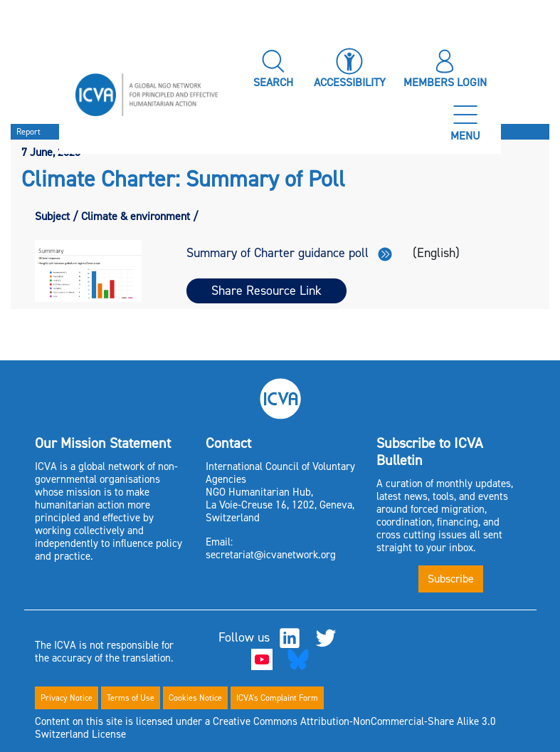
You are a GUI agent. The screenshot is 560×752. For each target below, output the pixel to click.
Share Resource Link (266, 291)
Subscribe (451, 579)
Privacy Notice (67, 698)
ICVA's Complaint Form (277, 698)
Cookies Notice (195, 698)
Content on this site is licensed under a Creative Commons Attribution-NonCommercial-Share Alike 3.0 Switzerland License (265, 728)
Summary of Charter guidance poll (289, 253)
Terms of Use (131, 698)
